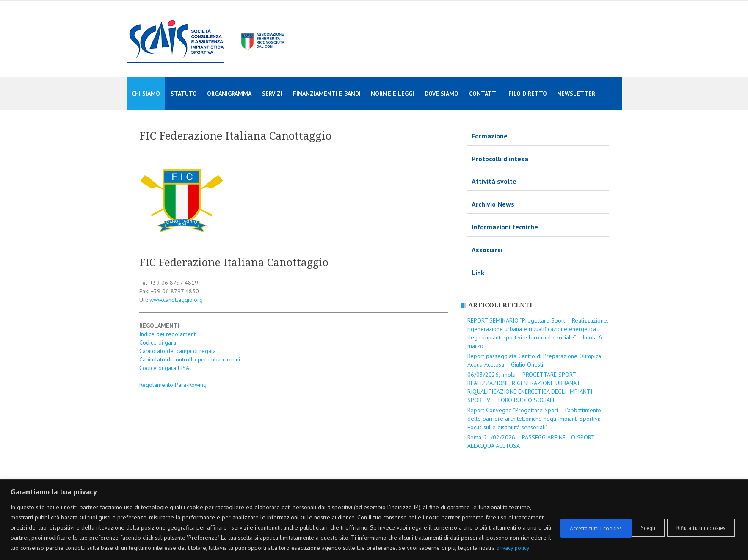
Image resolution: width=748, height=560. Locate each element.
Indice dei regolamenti (168, 334)
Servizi (272, 94)
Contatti (483, 94)
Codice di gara (158, 342)
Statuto (184, 94)
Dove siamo (442, 94)
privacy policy (83, 548)
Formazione (490, 136)
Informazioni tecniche (505, 227)
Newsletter (576, 94)
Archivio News (493, 204)
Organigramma (229, 94)
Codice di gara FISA (164, 368)
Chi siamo (146, 94)
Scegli (558, 522)
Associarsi (487, 250)
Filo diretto (528, 94)
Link (478, 273)
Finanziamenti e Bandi (327, 94)
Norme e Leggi (392, 94)
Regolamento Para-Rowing (173, 385)
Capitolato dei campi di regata (178, 351)
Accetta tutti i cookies (699, 522)
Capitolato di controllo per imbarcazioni (190, 359)
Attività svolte (494, 181)
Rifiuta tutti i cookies (619, 522)
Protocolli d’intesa (500, 159)
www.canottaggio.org (176, 300)
